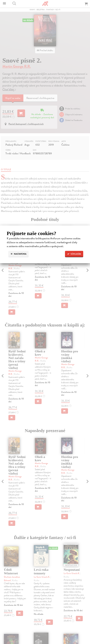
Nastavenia (18, 254)
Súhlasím (74, 254)
